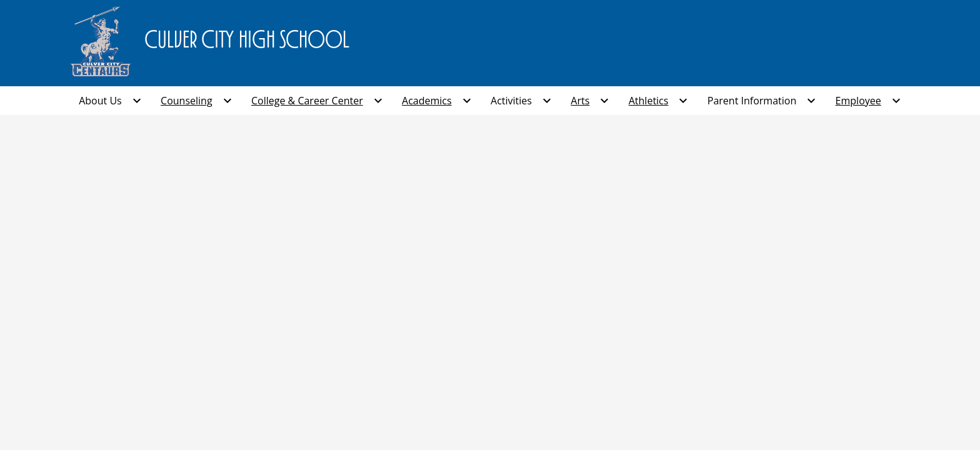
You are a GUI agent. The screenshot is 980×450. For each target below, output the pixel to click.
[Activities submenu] (521, 101)
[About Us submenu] (110, 101)
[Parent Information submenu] (762, 101)
